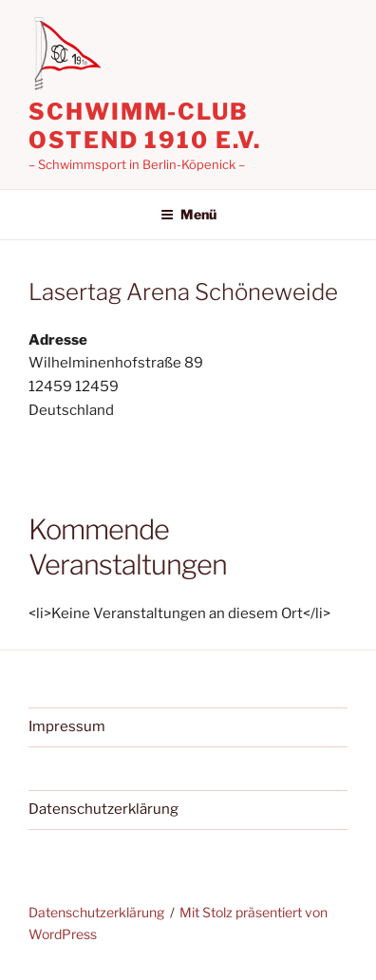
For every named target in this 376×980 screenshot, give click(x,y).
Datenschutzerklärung (103, 809)
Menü (188, 214)
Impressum (67, 726)
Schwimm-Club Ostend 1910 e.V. (145, 126)
